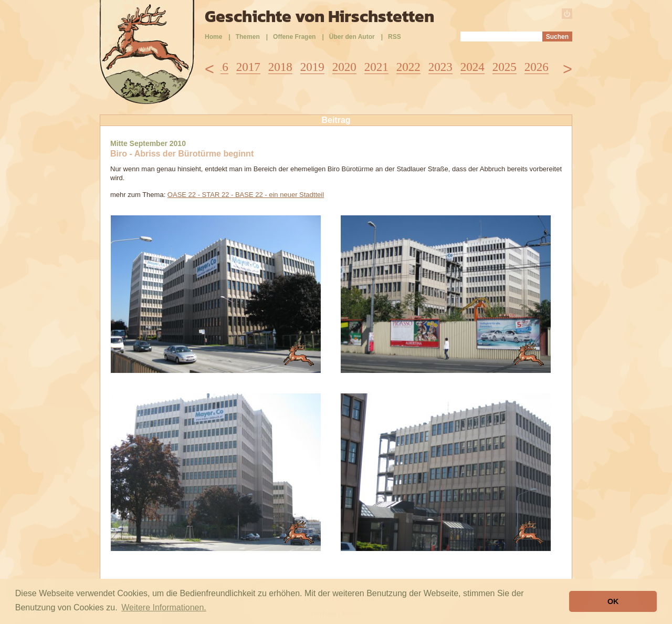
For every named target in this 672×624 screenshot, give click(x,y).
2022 (408, 67)
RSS (395, 37)
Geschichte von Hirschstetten (319, 16)
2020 (344, 67)
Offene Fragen (294, 37)
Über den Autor (352, 37)
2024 (472, 67)
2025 (505, 67)
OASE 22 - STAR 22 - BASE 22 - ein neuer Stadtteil (246, 195)
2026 (537, 67)
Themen (248, 37)
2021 (376, 67)
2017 (248, 67)
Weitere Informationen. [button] (164, 607)
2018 (280, 67)
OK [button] (613, 601)
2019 (312, 67)
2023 (440, 67)
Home (213, 37)
